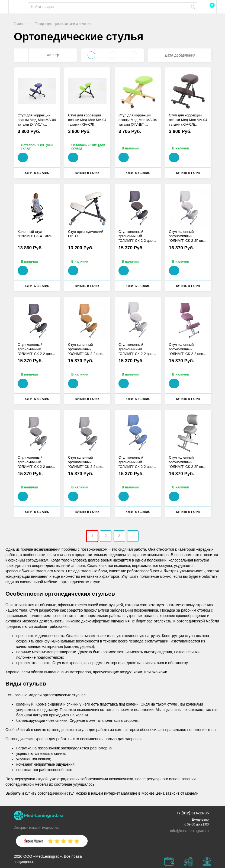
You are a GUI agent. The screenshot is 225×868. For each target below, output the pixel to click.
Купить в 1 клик (37, 173)
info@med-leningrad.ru (189, 831)
